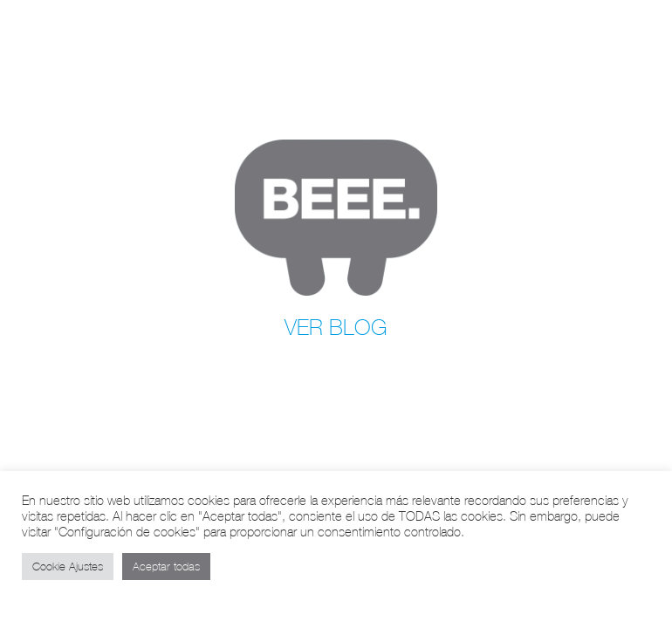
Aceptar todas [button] (166, 567)
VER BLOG (336, 327)
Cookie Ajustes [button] (68, 567)
